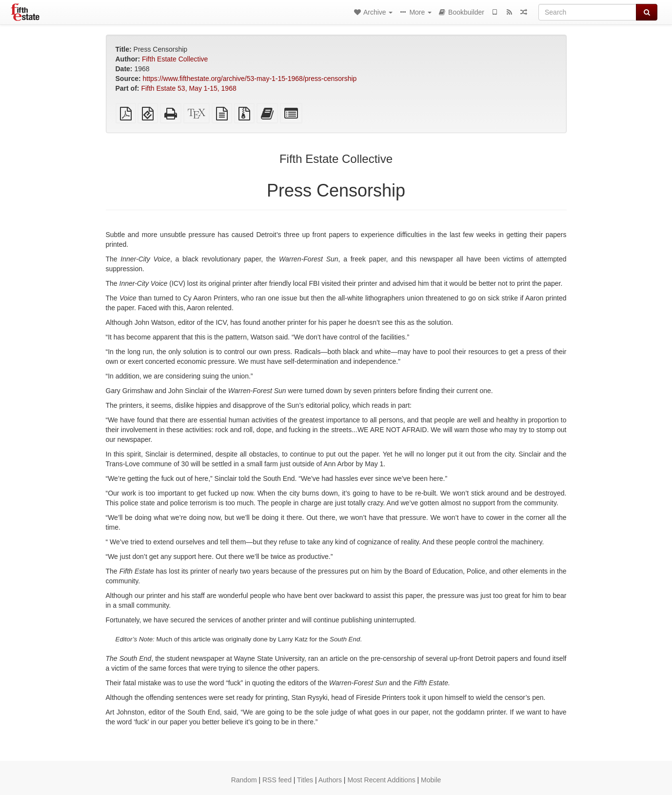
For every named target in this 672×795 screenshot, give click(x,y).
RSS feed (277, 780)
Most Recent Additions (381, 780)
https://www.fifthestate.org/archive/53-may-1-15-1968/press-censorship (250, 79)
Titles (305, 780)
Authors (330, 780)
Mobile (431, 780)
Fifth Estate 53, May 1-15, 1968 (188, 88)
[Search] (587, 12)
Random (244, 780)
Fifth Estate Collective (175, 59)
